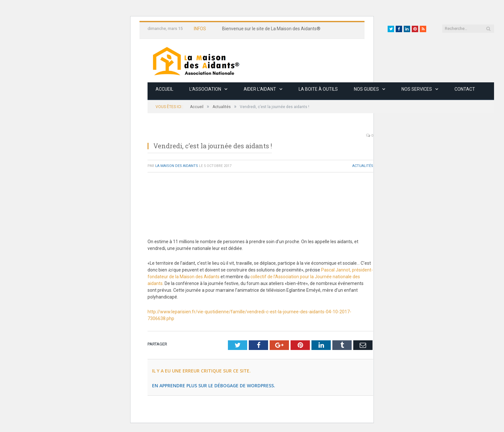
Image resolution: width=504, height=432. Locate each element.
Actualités (363, 166)
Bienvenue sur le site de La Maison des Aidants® (271, 29)
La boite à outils (318, 89)
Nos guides (366, 89)
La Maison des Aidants (177, 166)
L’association (205, 89)
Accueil (164, 89)
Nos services (417, 89)
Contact (465, 89)
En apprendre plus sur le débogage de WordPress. (214, 386)
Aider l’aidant (260, 89)
